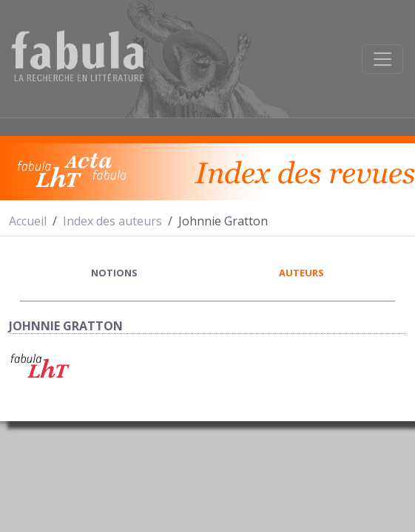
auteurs (301, 273)
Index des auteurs (112, 221)
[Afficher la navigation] (382, 59)
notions (114, 273)
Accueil (28, 221)
